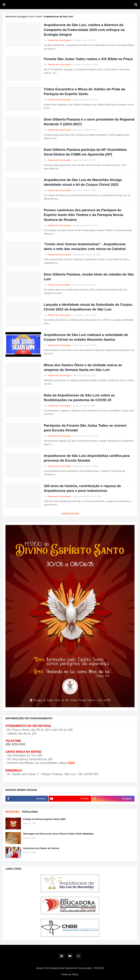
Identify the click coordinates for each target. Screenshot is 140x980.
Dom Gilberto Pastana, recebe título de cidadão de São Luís (89, 277)
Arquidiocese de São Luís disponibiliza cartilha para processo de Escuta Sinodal (87, 458)
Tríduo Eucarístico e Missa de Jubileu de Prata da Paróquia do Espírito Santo (84, 92)
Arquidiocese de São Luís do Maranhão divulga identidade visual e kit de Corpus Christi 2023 (83, 182)
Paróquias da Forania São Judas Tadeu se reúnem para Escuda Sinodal (85, 428)
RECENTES (12, 812)
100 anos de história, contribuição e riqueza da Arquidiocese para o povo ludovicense (82, 488)
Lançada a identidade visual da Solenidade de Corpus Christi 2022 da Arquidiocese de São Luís (88, 307)
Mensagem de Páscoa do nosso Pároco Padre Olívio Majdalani (58, 834)
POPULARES (30, 812)
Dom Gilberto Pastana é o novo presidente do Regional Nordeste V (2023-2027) (89, 122)
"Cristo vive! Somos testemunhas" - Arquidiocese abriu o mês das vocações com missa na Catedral (85, 247)
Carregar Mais (70, 514)
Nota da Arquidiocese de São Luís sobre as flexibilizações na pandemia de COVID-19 (79, 398)
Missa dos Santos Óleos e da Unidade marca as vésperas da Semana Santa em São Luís (83, 367)
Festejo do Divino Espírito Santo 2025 (44, 819)
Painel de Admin (70, 974)
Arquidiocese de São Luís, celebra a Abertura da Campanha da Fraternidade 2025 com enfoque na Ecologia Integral (84, 30)
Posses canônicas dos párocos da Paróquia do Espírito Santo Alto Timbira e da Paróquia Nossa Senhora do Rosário (83, 215)
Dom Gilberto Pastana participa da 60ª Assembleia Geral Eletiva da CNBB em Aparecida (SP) (85, 152)
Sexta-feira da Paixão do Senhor (41, 848)
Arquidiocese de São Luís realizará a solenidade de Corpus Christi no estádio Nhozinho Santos (86, 337)
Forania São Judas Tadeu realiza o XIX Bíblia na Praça (88, 59)
